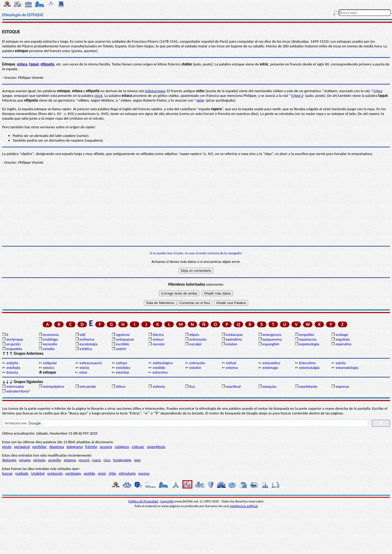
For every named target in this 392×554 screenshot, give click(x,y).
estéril (121, 349)
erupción (13, 344)
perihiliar (40, 447)
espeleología (309, 344)
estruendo (88, 386)
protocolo (55, 473)
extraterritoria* (18, 391)
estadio (49, 349)
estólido (159, 368)
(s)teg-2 (297, 96)
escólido (123, 344)
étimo (121, 386)
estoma (232, 368)
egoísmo (123, 335)
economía (51, 335)
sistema (70, 460)
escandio (50, 344)
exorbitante (308, 386)
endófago (50, 339)
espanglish (271, 344)
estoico (49, 368)
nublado (22, 473)
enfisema (87, 339)
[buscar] (185, 423)
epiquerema (272, 339)
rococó (84, 460)
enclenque (15, 339)
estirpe (122, 363)
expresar (343, 386)
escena (144, 473)
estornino (160, 372)
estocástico (271, 363)
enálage (342, 335)
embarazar (234, 335)
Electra (158, 335)
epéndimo (234, 339)
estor (83, 372)
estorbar (122, 372)
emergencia (272, 335)
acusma (106, 447)
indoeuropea (155, 91)
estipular (50, 363)
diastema (57, 447)
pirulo (7, 447)
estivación (197, 363)
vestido (89, 473)
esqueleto (14, 349)
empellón (307, 335)
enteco (158, 339)
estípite (12, 363)
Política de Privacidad (144, 501)
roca (107, 460)
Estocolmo (307, 363)
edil (82, 335)
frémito (91, 447)
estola (84, 368)
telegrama (75, 447)
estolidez (123, 368)
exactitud (233, 386)
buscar (7, 473)
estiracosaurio (91, 363)
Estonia (12, 372)
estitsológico (163, 363)
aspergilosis (156, 447)
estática (86, 349)
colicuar (138, 447)
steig (200, 100)
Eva (192, 386)
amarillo (55, 460)
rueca (97, 460)
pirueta (25, 460)
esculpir (195, 344)
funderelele (122, 460)
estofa (341, 363)
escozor (159, 344)
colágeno (122, 447)
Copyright (167, 501)
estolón (195, 368)
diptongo (9, 460)
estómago (270, 368)
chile (112, 473)
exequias (269, 386)
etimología (127, 473)
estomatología (347, 368)
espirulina (344, 344)
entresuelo (198, 339)
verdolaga (73, 473)
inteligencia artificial (244, 506)
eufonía (159, 386)
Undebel (38, 473)
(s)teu (377, 91)
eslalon (231, 344)
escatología (88, 344)
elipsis (194, 335)
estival (231, 363)
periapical (22, 447)
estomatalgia (309, 368)
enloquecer (125, 339)
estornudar (15, 386)
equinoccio (308, 339)
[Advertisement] (196, 205)
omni (102, 473)
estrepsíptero (54, 386)
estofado (13, 368)
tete (137, 460)
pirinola (39, 460)
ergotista (343, 339)
